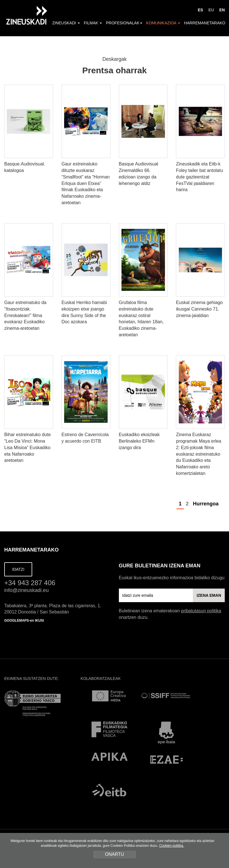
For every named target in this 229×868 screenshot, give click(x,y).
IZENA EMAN (209, 595)
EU (211, 10)
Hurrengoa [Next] (209, 504)
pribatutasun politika (201, 611)
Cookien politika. (171, 846)
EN (222, 10)
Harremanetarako (205, 23)
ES (200, 10)
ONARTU (114, 854)
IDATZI (18, 569)
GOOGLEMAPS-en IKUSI (24, 621)
